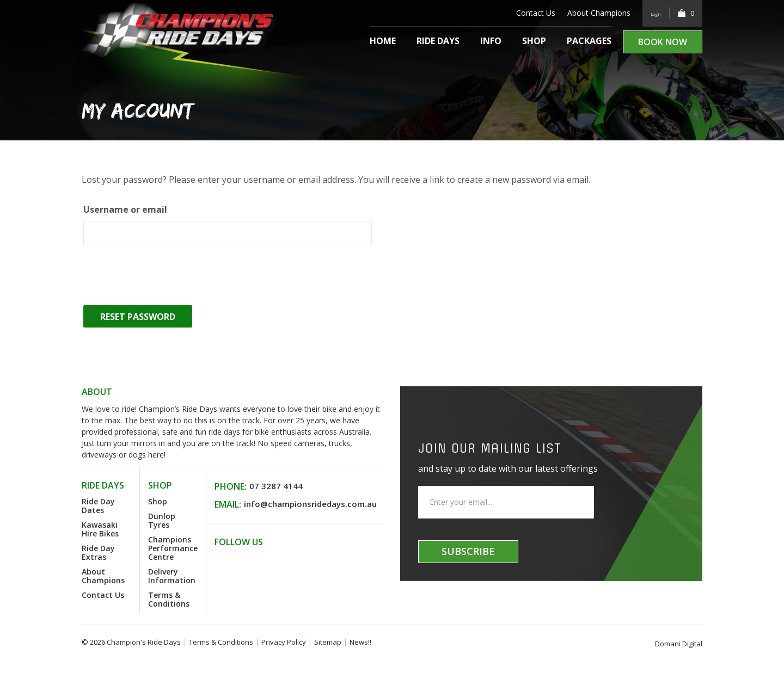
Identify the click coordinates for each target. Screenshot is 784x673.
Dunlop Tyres (162, 520)
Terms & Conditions (169, 599)
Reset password (138, 317)
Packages (589, 41)
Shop (534, 41)
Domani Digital (679, 644)
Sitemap (328, 642)
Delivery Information (172, 576)
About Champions (588, 13)
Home (383, 41)
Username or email (125, 209)
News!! (360, 642)
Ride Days (438, 41)
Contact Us (525, 13)
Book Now (663, 42)
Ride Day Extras (98, 552)
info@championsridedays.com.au (310, 504)
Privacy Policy (284, 642)
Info (491, 41)
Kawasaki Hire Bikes (100, 529)
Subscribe (468, 551)
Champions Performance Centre (173, 548)
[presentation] (164, 277)
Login (650, 13)
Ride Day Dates (98, 506)
